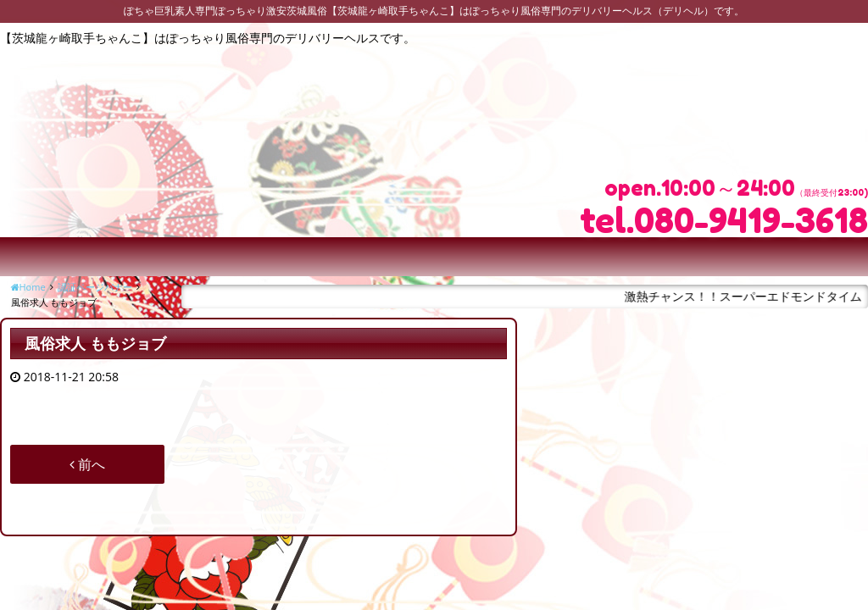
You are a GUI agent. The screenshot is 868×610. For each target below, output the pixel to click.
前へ (87, 464)
